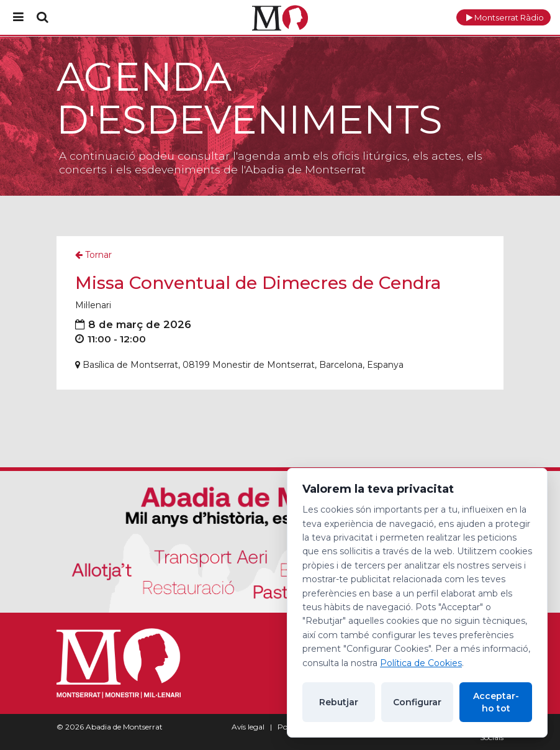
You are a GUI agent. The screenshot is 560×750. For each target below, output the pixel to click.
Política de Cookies (421, 663)
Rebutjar (339, 702)
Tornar (93, 255)
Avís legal (248, 727)
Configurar (417, 702)
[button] (504, 17)
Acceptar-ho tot (496, 702)
